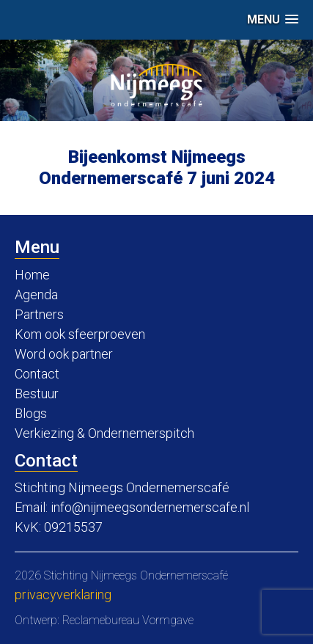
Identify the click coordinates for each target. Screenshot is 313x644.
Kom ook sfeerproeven (80, 334)
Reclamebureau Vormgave (128, 620)
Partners (39, 314)
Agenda (36, 294)
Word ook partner (64, 354)
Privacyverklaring (63, 594)
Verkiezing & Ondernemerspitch (104, 433)
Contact (37, 374)
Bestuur (37, 394)
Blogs (31, 413)
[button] (273, 19)
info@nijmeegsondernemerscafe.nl (150, 507)
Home (32, 275)
